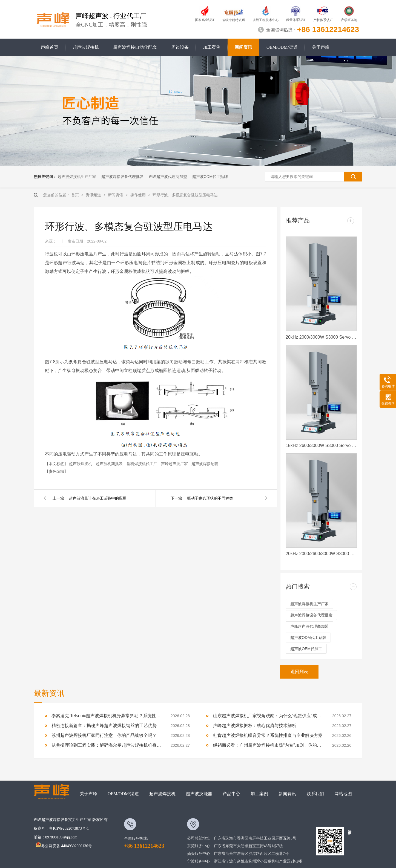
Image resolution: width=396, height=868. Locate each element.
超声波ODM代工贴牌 (210, 177)
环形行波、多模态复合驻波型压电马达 (185, 195)
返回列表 (299, 672)
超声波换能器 (199, 794)
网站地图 (343, 794)
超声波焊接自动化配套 (135, 47)
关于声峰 (321, 47)
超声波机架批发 (110, 464)
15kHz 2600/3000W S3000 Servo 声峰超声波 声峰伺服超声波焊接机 (321, 445)
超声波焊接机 (86, 47)
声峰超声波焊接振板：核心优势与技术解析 (255, 726)
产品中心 (231, 794)
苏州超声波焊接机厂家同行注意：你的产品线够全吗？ (104, 735)
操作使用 (139, 195)
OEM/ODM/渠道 (282, 47)
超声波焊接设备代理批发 (122, 177)
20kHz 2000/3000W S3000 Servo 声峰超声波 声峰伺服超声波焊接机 (321, 337)
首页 (76, 195)
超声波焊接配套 (205, 464)
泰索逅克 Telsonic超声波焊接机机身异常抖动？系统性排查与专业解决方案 (106, 716)
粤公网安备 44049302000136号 (64, 846)
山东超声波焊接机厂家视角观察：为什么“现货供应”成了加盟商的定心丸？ (268, 716)
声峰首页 (50, 47)
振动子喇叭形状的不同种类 (210, 498)
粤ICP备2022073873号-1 (69, 828)
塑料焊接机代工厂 (142, 464)
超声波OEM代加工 (306, 649)
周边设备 (180, 47)
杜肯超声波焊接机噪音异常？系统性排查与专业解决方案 (268, 735)
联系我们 (315, 794)
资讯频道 (94, 195)
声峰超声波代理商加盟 (168, 177)
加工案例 (212, 47)
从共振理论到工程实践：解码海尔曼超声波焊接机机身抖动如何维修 (106, 745)
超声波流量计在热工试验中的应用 (98, 498)
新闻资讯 (243, 47)
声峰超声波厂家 (175, 464)
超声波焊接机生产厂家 (77, 177)
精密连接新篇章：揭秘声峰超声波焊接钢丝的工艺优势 (104, 726)
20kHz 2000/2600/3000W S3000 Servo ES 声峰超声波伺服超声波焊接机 (321, 554)
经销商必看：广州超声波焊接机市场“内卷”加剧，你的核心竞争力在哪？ (268, 745)
